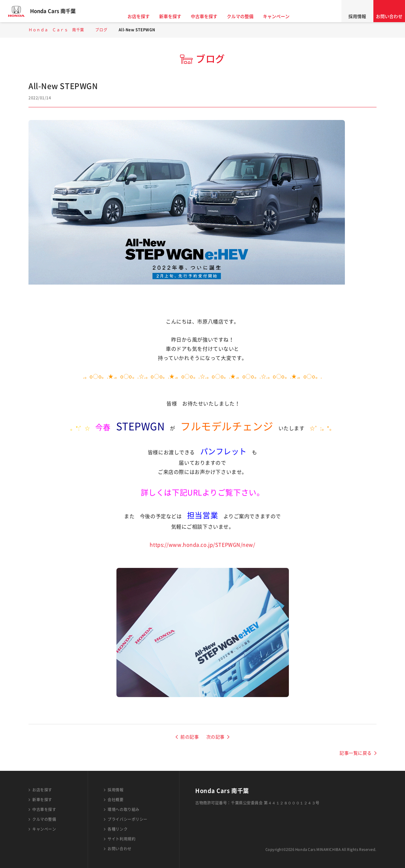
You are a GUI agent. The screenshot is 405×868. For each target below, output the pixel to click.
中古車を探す (210, 16)
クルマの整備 (246, 16)
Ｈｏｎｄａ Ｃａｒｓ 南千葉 (56, 30)
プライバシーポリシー (128, 819)
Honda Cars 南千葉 (59, 11)
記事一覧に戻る (356, 753)
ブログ (101, 30)
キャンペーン (282, 16)
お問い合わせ (389, 16)
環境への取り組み (123, 809)
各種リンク (118, 829)
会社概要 (115, 800)
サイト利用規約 (121, 839)
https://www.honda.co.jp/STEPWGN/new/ (202, 545)
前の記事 (190, 737)
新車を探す (176, 16)
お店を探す (144, 16)
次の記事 (215, 737)
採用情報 (357, 16)
